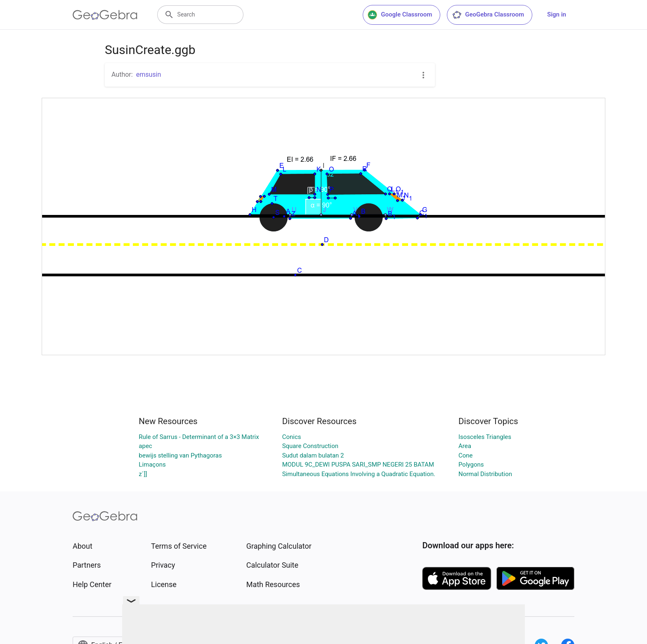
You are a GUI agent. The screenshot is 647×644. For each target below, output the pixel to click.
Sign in (557, 14)
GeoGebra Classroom (488, 15)
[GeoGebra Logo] (105, 15)
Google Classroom (400, 15)
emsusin (149, 74)
